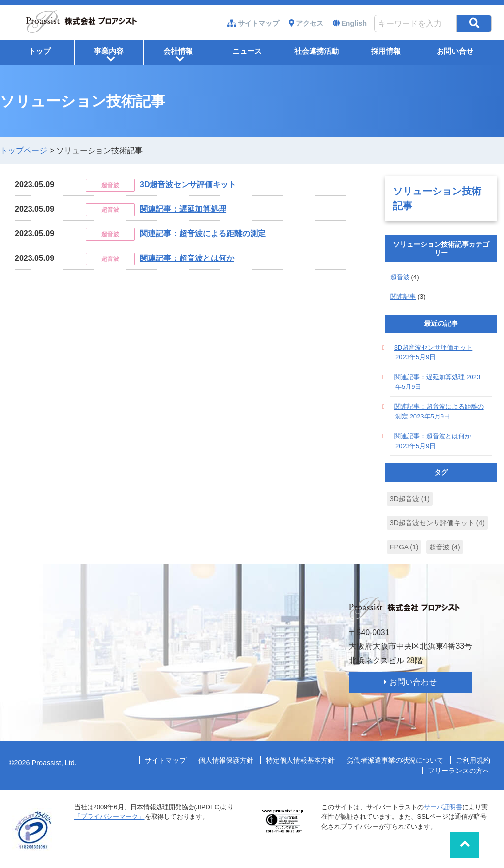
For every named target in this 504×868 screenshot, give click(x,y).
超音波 (400, 277)
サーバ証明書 (443, 807)
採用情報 (386, 51)
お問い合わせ (413, 682)
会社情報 (178, 55)
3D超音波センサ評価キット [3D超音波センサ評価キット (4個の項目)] (437, 523)
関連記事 (403, 297)
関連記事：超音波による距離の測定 (203, 234)
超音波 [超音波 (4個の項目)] (445, 547)
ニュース (247, 51)
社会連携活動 (316, 51)
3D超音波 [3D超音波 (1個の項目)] (410, 499)
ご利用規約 (473, 760)
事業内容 (109, 55)
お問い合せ (455, 51)
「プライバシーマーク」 (110, 817)
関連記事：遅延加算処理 (183, 209)
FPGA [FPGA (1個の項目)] (404, 547)
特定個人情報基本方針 (300, 760)
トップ (40, 51)
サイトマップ (258, 23)
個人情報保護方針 (226, 760)
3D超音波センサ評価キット (188, 184)
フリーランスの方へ (459, 771)
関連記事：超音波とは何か (187, 258)
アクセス (310, 23)
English (354, 23)
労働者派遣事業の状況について (395, 760)
